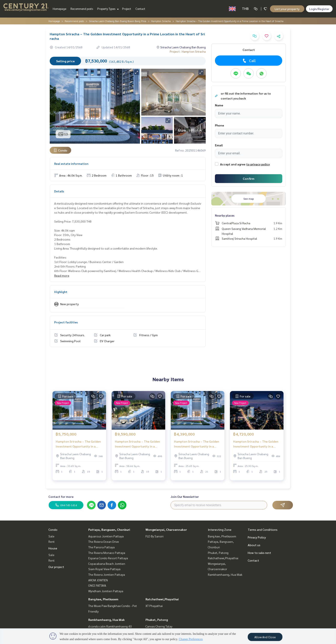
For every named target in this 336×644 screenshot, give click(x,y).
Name (219, 105)
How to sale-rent (259, 553)
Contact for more (61, 497)
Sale (51, 536)
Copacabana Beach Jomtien (107, 564)
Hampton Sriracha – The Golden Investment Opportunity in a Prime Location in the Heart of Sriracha (78, 447)
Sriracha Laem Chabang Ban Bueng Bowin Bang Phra (118, 21)
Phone (219, 125)
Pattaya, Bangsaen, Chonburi (109, 529)
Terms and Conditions (263, 529)
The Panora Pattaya (101, 547)
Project (127, 9)
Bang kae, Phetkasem (103, 599)
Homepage (59, 9)
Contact (140, 9)
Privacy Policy (257, 537)
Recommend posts (82, 9)
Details (59, 191)
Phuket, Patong (157, 620)
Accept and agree (233, 164)
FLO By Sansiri (154, 536)
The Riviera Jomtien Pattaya (107, 574)
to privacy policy (258, 164)
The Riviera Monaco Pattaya (107, 553)
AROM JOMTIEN (98, 580)
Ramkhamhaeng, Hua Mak (106, 620)
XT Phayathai (154, 606)
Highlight (61, 292)
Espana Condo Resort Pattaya (108, 558)
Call (249, 61)
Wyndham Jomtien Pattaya (106, 591)
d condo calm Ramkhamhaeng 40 (110, 626)
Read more (62, 275)
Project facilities (66, 322)
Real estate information (71, 164)
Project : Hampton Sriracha (188, 51)
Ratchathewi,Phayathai (162, 599)
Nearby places (225, 215)
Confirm (249, 178)
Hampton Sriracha (161, 21)
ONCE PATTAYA (97, 585)
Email (219, 145)
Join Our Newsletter (185, 497)
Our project (56, 567)
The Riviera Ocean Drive (104, 541)
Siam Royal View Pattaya (104, 569)
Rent (52, 541)
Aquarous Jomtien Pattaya (106, 536)
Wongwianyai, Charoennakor (166, 529)
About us (254, 545)
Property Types (107, 9)
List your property (287, 9)
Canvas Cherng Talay (159, 626)
